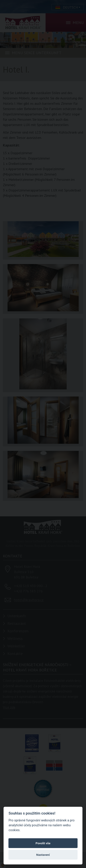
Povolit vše (43, 843)
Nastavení (43, 855)
